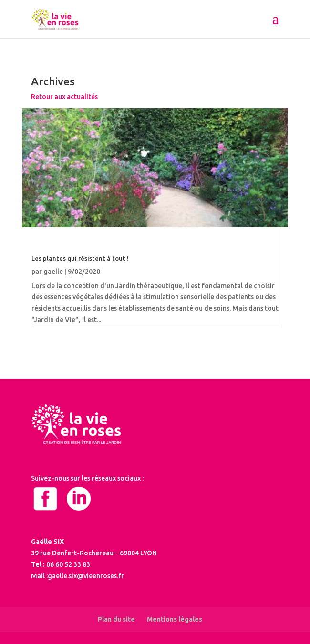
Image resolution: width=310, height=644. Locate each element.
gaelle (53, 272)
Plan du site (116, 619)
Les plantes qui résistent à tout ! (80, 258)
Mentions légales (175, 619)
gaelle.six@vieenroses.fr (86, 576)
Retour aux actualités (64, 97)
